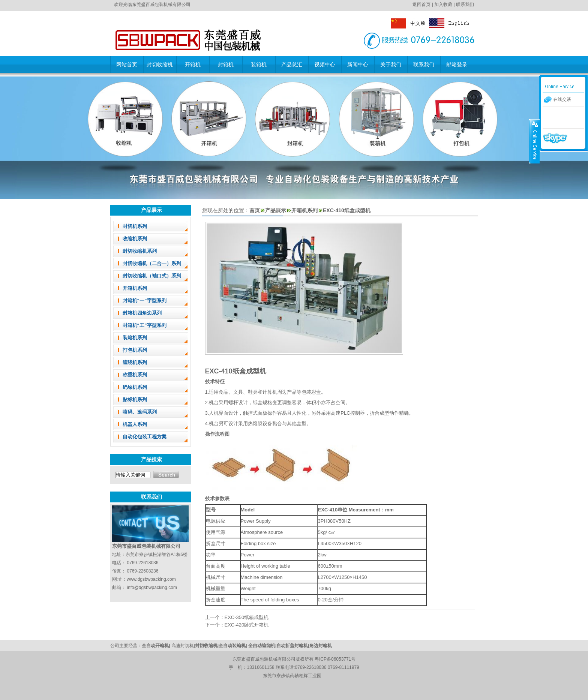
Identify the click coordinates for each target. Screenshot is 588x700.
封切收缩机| (207, 646)
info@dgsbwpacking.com (152, 588)
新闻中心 (358, 64)
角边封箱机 (321, 646)
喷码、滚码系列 (140, 412)
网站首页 (127, 64)
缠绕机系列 (135, 362)
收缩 (534, 141)
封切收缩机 (160, 64)
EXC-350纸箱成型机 (247, 617)
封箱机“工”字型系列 (145, 325)
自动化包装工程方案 (145, 437)
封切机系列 (135, 226)
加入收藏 (443, 4)
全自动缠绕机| (262, 646)
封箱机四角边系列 (142, 313)
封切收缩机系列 (140, 251)
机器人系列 (135, 424)
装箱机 (259, 64)
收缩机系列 (135, 239)
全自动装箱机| (233, 646)
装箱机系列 (135, 338)
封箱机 (226, 64)
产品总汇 (292, 64)
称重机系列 (135, 375)
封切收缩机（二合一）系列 (152, 263)
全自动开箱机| (157, 646)
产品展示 (276, 210)
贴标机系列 (135, 399)
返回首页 (421, 4)
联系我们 (465, 4)
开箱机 (193, 64)
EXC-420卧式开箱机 (247, 625)
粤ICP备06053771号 (335, 659)
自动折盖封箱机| (293, 646)
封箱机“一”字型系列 (145, 301)
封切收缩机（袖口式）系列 (152, 276)
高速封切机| (183, 646)
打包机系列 (135, 350)
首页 (255, 210)
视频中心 (325, 64)
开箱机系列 (135, 288)
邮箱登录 (457, 64)
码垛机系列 (135, 387)
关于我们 (391, 64)
